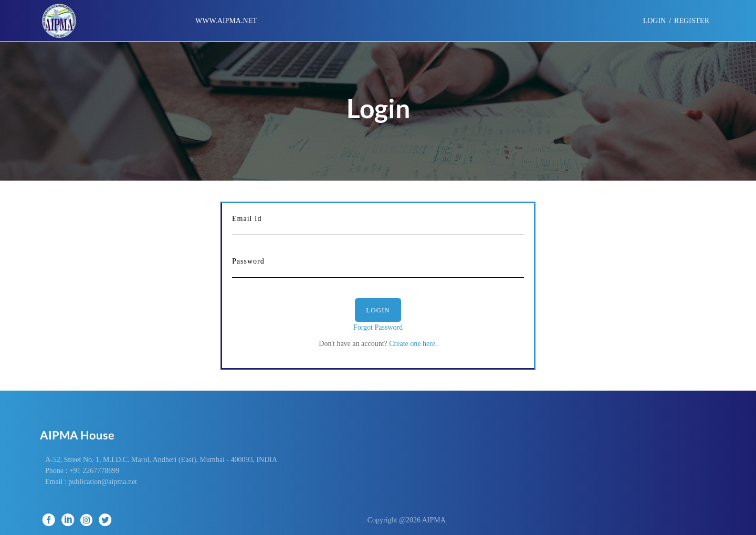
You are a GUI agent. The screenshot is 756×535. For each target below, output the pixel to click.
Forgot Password (378, 327)
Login (378, 310)
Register (692, 21)
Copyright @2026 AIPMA (415, 520)
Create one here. (412, 344)
